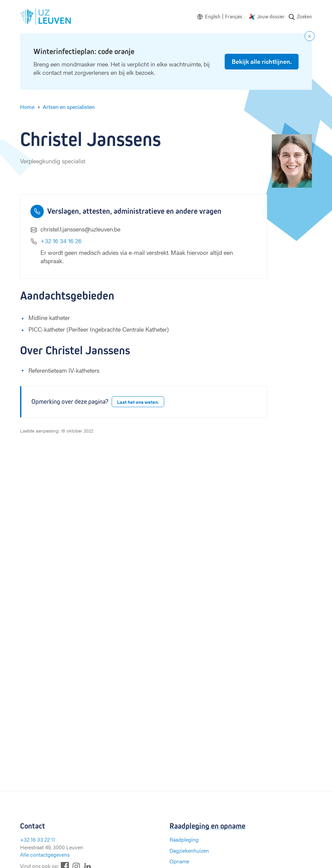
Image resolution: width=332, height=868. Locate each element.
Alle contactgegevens (45, 854)
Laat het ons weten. (138, 402)
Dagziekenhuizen (189, 850)
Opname (179, 861)
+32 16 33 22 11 (38, 839)
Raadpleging (184, 839)
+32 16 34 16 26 (61, 241)
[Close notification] (310, 36)
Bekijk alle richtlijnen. (262, 61)
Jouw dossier (271, 17)
